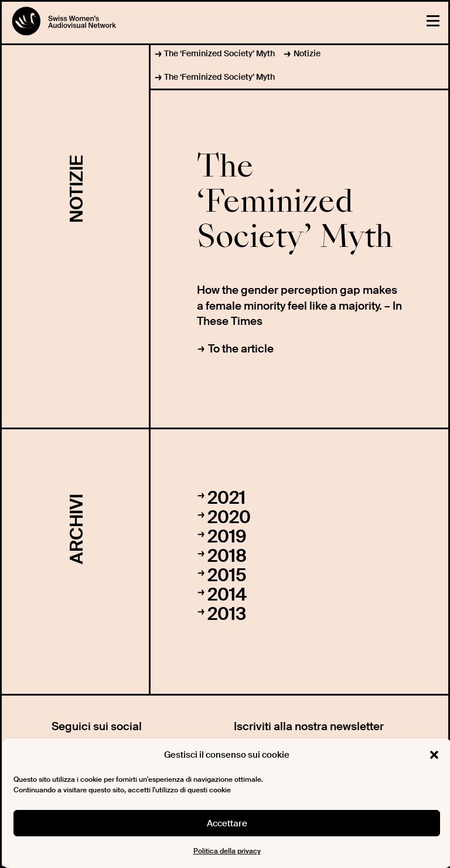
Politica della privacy (227, 851)
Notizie (307, 53)
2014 (227, 594)
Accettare (227, 823)
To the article (241, 349)
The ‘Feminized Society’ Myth (219, 53)
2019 (227, 536)
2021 (226, 498)
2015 (227, 575)
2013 (227, 614)
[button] (434, 755)
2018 (227, 556)
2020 (229, 517)
